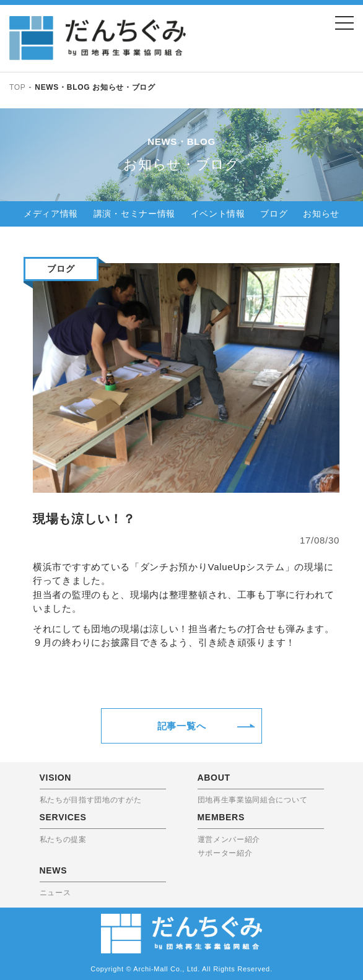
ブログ (274, 214)
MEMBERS (221, 817)
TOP (18, 87)
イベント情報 (218, 214)
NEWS (54, 870)
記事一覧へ (182, 726)
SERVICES (63, 817)
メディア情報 (51, 214)
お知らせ (321, 214)
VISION (56, 778)
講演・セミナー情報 (134, 214)
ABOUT (214, 778)
